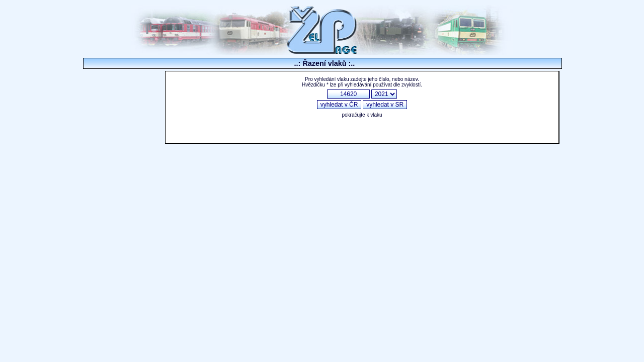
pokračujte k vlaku (362, 115)
